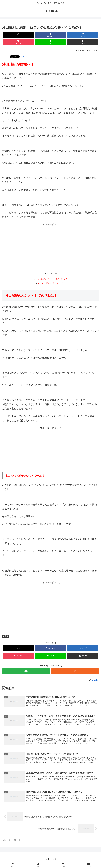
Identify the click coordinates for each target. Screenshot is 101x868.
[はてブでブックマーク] (83, 35)
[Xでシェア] (18, 35)
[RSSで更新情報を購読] (75, 671)
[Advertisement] (50, 247)
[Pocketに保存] (18, 42)
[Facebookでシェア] (50, 35)
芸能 (6, 637)
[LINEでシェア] (50, 42)
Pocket (24, 57)
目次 (47, 273)
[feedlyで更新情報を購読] (26, 671)
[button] (83, 42)
